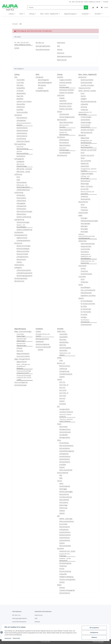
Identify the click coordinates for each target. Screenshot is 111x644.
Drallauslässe (21, 195)
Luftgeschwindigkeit (87, 173)
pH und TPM (85, 189)
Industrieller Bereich (66, 103)
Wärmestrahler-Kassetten (64, 126)
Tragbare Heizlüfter (65, 80)
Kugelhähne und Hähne (88, 295)
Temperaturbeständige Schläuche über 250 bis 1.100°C (24, 378)
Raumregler (84, 232)
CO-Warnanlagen (86, 117)
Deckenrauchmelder (23, 251)
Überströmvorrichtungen (24, 211)
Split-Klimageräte (43, 80)
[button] (93, 7)
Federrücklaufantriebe (88, 244)
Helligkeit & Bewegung (66, 577)
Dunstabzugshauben (21, 278)
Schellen (38, 331)
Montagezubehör (65, 437)
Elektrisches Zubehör (23, 141)
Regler (80, 215)
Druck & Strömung (65, 571)
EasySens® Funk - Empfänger (65, 555)
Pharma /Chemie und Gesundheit (87, 193)
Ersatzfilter (20, 110)
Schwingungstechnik (21, 235)
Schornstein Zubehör (23, 356)
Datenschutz (16, 638)
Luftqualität (84, 104)
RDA (61, 475)
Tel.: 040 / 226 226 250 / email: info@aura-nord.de (85, 2)
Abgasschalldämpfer (23, 353)
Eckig (18, 180)
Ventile (81, 285)
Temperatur (84, 110)
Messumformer (86, 181)
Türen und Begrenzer (21, 382)
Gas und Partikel (86, 161)
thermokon (61, 548)
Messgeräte (82, 135)
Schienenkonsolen (65, 432)
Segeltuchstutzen (22, 238)
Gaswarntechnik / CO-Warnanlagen (85, 113)
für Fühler (84, 306)
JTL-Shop (101, 642)
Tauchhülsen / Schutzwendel (85, 321)
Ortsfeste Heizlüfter (66, 82)
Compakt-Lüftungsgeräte (67, 590)
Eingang (62, 98)
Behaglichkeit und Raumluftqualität (86, 141)
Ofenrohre (20, 351)
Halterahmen (21, 107)
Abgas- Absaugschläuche (22, 359)
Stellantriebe (82, 241)
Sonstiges (84, 317)
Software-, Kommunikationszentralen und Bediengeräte (87, 236)
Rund (18, 177)
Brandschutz (18, 243)
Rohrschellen (63, 427)
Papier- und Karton (87, 186)
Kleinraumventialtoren (66, 446)
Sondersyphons (19, 265)
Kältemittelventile (86, 293)
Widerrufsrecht (62, 60)
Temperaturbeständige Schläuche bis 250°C (24, 372)
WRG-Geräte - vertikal (23, 171)
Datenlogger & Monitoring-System (87, 146)
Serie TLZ (62, 382)
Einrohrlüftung (21, 139)
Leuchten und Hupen (87, 85)
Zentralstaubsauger (21, 385)
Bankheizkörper (64, 140)
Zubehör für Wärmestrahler (64, 133)
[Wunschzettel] (97, 7)
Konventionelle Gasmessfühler (85, 126)
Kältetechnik (85, 163)
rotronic (60, 481)
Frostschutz (84, 271)
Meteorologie (85, 184)
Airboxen (62, 587)
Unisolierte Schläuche (66, 412)
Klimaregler (84, 229)
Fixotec (59, 424)
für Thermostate (86, 312)
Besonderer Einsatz (65, 106)
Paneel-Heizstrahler (66, 130)
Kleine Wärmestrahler (66, 122)
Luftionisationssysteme (24, 270)
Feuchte (83, 96)
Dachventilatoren (22, 136)
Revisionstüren (21, 259)
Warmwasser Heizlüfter (67, 90)
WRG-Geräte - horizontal (24, 169)
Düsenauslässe (21, 198)
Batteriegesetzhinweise (64, 56)
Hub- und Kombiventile (88, 290)
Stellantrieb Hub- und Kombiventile (88, 262)
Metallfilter (20, 99)
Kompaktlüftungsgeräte (67, 451)
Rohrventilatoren (22, 118)
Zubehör (19, 262)
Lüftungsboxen (21, 120)
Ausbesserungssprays (43, 344)
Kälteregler (84, 226)
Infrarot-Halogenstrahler (67, 117)
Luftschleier (61, 95)
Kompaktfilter (21, 88)
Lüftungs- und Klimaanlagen (85, 177)
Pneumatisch (85, 252)
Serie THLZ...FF (64, 385)
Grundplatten (64, 435)
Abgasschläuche (22, 362)
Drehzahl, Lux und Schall (88, 150)
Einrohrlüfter (63, 524)
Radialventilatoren (22, 130)
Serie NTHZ (63, 390)
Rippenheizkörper (65, 145)
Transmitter (82, 276)
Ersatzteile (63, 404)
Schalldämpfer (19, 232)
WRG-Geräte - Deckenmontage (22, 165)
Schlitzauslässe (21, 209)
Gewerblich (63, 101)
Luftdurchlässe (21, 201)
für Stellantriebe (86, 309)
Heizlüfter (60, 77)
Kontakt (106, 2)
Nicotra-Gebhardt (63, 473)
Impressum (8, 638)
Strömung (84, 107)
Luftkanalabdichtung (23, 190)
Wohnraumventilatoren (67, 521)
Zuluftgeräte (20, 161)
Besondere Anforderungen (64, 86)
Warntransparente (86, 132)
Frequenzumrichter (85, 88)
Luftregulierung (19, 219)
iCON (61, 360)
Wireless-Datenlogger (66, 492)
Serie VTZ (62, 387)
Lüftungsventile (21, 206)
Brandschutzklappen (23, 248)
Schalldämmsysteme (66, 374)
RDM (61, 478)
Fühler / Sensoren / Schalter (87, 91)
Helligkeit (84, 99)
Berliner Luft (61, 363)
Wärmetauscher (19, 281)
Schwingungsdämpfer (23, 240)
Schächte (19, 348)
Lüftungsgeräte (19, 159)
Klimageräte (39, 77)
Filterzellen (20, 85)
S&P (58, 516)
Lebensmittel (85, 166)
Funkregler (84, 218)
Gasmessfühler (85, 120)
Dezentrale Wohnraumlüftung (22, 148)
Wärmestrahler (62, 120)
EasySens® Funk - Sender (67, 551)
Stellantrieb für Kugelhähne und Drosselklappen (86, 256)
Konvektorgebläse (65, 153)
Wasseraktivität (85, 199)
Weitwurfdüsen (21, 214)
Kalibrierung (63, 508)
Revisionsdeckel (22, 182)
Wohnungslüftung (20, 144)
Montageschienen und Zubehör (43, 335)
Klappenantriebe (86, 246)
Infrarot (60, 111)
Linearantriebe (85, 249)
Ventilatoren (18, 115)
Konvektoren (61, 137)
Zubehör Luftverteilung (24, 217)
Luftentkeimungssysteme (24, 273)
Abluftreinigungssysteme (24, 276)
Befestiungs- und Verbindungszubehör (23, 186)
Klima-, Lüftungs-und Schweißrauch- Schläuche (23, 366)
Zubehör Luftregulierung (24, 230)
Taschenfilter (21, 80)
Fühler (83, 158)
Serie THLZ (63, 396)
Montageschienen (65, 429)
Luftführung (18, 174)
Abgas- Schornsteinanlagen (23, 331)
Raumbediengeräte (65, 563)
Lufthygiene (18, 267)
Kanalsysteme (21, 156)
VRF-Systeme (42, 85)
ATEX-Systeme (64, 502)
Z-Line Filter (20, 82)
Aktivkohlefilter (21, 93)
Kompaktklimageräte (42, 91)
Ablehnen (94, 637)
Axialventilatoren (22, 133)
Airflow (59, 358)
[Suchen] (56, 7)
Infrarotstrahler (64, 114)
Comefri (60, 379)
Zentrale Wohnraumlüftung (22, 152)
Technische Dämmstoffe (43, 347)
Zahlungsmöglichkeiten (43, 46)
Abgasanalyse (85, 138)
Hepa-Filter (20, 96)
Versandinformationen (43, 49)
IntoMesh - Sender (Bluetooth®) (65, 559)
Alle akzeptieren (94, 628)
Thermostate (82, 266)
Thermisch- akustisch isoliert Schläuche (66, 420)
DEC (58, 406)
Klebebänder (40, 341)
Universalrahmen (86, 324)
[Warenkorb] (104, 7)
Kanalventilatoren (22, 128)
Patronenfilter (21, 104)
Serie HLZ (62, 398)
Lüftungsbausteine (22, 257)
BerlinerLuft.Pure (65, 366)
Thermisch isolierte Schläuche (65, 416)
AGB (58, 46)
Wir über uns (40, 43)
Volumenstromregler (23, 222)
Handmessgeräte (65, 486)
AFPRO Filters (61, 331)
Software (62, 510)
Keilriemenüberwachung (88, 101)
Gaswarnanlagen (86, 122)
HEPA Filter (63, 345)
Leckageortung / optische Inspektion (89, 170)
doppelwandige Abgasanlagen (21, 340)
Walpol (59, 585)
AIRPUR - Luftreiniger (66, 519)
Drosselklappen (86, 287)
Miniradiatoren (64, 142)
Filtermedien (63, 350)
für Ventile (84, 314)
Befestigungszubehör (42, 339)
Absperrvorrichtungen (24, 246)
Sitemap (60, 49)
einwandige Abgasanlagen (21, 335)
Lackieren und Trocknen (24, 101)
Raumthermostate (86, 274)
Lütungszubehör (64, 409)
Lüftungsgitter (21, 203)
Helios (59, 440)
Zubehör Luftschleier (66, 109)
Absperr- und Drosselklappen (21, 226)
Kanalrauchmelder (22, 254)
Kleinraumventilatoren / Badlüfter (24, 124)
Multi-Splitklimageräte (45, 82)
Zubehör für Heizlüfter (66, 93)
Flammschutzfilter (22, 112)
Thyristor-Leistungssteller (67, 579)
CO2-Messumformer (66, 497)
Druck (83, 93)
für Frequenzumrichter (88, 304)
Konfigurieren (94, 633)
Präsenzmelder (83, 213)
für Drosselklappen (87, 301)
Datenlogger (63, 489)
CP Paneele (20, 91)
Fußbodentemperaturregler (89, 221)
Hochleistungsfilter (65, 348)
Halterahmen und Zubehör (65, 354)
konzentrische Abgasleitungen (21, 344)
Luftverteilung (19, 192)
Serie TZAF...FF (64, 393)
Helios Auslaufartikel (66, 470)
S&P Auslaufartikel (65, 546)
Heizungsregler (85, 223)
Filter (16, 77)
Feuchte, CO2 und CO (87, 155)
